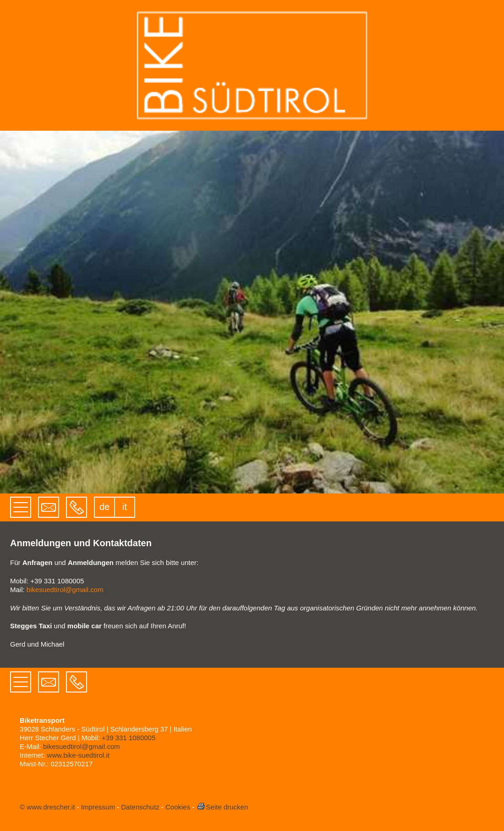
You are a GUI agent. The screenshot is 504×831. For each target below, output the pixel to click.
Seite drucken (222, 807)
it (125, 507)
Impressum (98, 807)
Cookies (178, 807)
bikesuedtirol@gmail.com (65, 590)
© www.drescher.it (47, 807)
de (104, 507)
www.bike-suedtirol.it (78, 755)
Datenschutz (140, 807)
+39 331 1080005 (129, 738)
